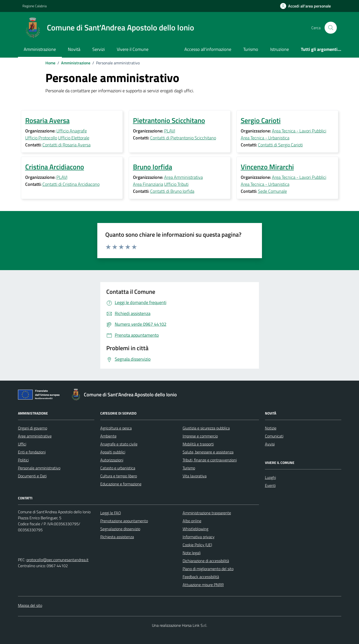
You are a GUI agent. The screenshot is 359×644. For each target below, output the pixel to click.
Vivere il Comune (133, 49)
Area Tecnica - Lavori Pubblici (299, 131)
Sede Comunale (272, 191)
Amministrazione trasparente (207, 513)
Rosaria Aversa (47, 120)
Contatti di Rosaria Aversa (66, 145)
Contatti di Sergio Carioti (280, 145)
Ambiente (108, 436)
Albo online (192, 521)
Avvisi (270, 444)
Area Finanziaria (148, 184)
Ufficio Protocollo (41, 138)
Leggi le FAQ (111, 513)
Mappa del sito (30, 605)
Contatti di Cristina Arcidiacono (71, 184)
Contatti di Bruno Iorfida (172, 191)
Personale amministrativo (39, 468)
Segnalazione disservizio (120, 529)
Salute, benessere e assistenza (208, 452)
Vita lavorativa (195, 476)
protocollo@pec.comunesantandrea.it (58, 560)
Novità (74, 49)
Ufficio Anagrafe (72, 131)
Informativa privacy (199, 537)
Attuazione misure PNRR (203, 585)
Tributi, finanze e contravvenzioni (210, 460)
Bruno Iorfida (153, 167)
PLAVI (170, 131)
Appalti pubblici (113, 452)
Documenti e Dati (32, 476)
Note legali (192, 553)
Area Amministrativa (183, 177)
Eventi (270, 485)
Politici (23, 460)
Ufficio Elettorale (74, 138)
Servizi (99, 49)
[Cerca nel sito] (331, 28)
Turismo (251, 49)
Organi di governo (33, 428)
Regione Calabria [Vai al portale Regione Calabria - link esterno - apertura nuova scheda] (35, 6)
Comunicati (274, 436)
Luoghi (270, 477)
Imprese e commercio (200, 436)
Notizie (271, 428)
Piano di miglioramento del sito (208, 569)
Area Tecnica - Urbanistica (265, 138)
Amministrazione (40, 49)
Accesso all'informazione (208, 49)
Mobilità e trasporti (198, 444)
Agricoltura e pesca (116, 428)
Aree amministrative (35, 436)
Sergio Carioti (261, 120)
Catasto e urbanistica (118, 468)
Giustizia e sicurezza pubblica (206, 428)
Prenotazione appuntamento (124, 521)
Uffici (22, 444)
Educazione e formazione (121, 484)
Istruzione (280, 49)
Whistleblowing (195, 529)
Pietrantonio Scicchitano (169, 120)
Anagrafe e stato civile (119, 444)
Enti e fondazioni (32, 452)
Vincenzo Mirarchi (267, 167)
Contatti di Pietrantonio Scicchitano (183, 138)
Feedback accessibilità (201, 577)
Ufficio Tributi (176, 184)
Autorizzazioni (112, 460)
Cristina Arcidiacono (55, 167)
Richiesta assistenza (117, 537)
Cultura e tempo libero (119, 476)
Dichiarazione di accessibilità (206, 561)
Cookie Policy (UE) (197, 545)
